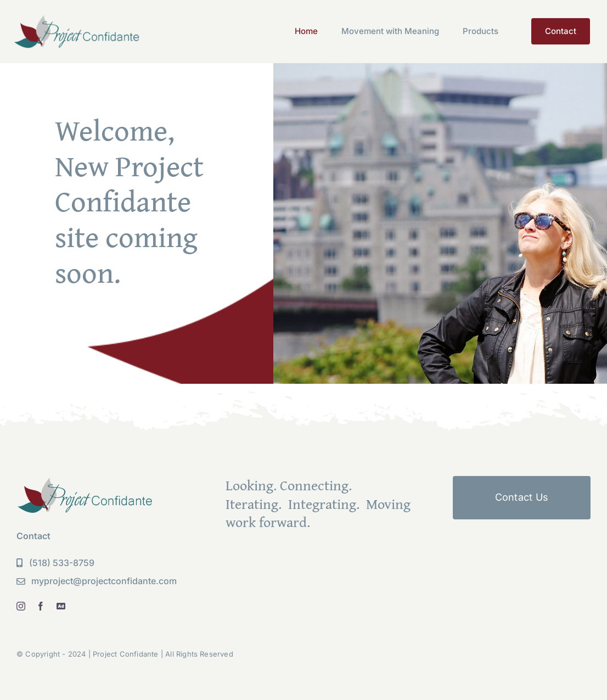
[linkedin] (61, 606)
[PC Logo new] (77, 18)
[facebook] (41, 606)
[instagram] (21, 606)
